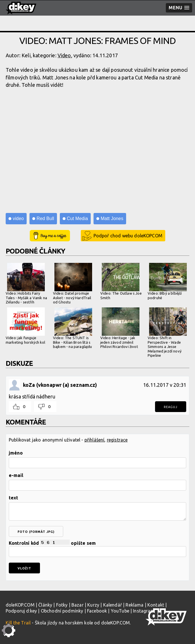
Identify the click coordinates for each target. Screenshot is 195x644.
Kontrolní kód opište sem (97, 548)
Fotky (62, 605)
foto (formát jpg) (36, 532)
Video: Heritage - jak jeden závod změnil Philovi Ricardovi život (120, 328)
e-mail (16, 475)
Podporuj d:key (21, 611)
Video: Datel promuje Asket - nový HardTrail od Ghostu (73, 283)
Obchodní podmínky (62, 611)
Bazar (78, 605)
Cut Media (77, 218)
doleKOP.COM (20, 605)
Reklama (134, 605)
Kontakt (156, 605)
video (18, 218)
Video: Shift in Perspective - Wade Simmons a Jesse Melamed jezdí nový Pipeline (167, 332)
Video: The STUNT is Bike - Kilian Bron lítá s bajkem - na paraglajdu (73, 328)
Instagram (144, 611)
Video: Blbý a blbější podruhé (167, 281)
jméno (16, 453)
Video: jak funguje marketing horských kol (26, 326)
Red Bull (45, 218)
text (14, 498)
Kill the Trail (18, 623)
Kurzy (93, 605)
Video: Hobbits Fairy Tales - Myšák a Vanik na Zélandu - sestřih (26, 283)
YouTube (120, 611)
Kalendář (113, 605)
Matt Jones (112, 218)
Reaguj (171, 407)
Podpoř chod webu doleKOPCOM (128, 236)
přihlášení (95, 440)
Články (45, 605)
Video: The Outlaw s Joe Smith (121, 281)
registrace (117, 440)
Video (64, 55)
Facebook (97, 611)
